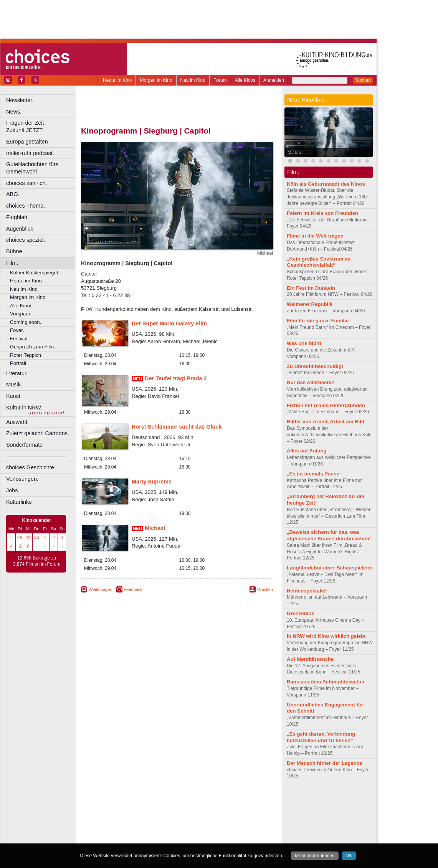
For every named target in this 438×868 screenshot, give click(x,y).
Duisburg (234, 813)
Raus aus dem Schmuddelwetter (326, 682)
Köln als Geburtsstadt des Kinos (326, 184)
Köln (232, 819)
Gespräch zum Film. (33, 347)
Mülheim (175, 825)
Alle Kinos (245, 80)
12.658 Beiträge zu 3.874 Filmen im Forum (37, 561)
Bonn (135, 813)
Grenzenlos (301, 613)
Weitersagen (101, 589)
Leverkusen (137, 825)
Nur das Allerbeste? (311, 382)
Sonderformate (24, 445)
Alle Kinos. (22, 306)
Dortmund (187, 813)
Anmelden (274, 80)
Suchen (363, 80)
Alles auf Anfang (307, 451)
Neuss (193, 825)
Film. (12, 263)
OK (349, 856)
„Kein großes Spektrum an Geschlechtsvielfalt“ (319, 262)
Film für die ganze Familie (318, 321)
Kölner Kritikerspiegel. (35, 273)
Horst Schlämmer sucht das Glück (177, 427)
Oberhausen (215, 825)
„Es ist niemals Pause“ (314, 474)
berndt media (144, 800)
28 (20, 538)
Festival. (19, 339)
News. (14, 112)
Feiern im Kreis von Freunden (322, 213)
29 (28, 538)
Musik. (14, 384)
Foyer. (17, 330)
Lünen (158, 825)
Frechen (140, 819)
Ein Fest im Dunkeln (311, 288)
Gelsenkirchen (165, 819)
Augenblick (20, 229)
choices (136, 806)
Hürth (219, 819)
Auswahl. (17, 422)
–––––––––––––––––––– (37, 456)
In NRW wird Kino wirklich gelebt (326, 636)
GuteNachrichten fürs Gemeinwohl (32, 168)
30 (37, 538)
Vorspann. (21, 314)
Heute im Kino (117, 80)
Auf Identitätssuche (310, 659)
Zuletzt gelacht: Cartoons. (38, 433)
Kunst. (14, 396)
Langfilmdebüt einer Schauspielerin (330, 568)
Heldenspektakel (307, 591)
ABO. (13, 194)
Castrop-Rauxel (158, 813)
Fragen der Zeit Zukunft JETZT (42, 126)
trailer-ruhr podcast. (30, 153)
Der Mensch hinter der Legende (325, 763)
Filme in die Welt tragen (315, 236)
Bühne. (15, 251)
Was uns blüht (304, 343)
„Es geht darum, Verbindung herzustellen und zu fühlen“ (321, 737)
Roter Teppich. (26, 355)
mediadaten (239, 800)
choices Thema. (26, 206)
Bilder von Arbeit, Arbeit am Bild (326, 422)
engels (154, 806)
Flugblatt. (17, 217)
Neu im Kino (193, 80)
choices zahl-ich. (26, 183)
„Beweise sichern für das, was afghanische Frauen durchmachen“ (329, 535)
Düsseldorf (211, 813)
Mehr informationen (315, 856)
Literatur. (17, 373)
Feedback (133, 589)
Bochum (118, 813)
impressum (173, 800)
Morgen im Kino (156, 80)
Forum (220, 80)
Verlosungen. (22, 479)
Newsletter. (20, 100)
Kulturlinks (19, 502)
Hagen (189, 819)
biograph (115, 806)
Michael (155, 528)
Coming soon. (26, 322)
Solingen (179, 832)
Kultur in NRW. (24, 408)
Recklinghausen (151, 832)
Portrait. (19, 363)
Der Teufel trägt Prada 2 (176, 378)
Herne (205, 819)
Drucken (265, 589)
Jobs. (13, 490)
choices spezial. (26, 240)
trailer (177, 806)
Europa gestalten (27, 142)
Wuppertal (209, 832)
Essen (122, 819)
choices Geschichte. (31, 467)
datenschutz (200, 800)
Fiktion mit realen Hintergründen (326, 405)
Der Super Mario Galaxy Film (169, 323)
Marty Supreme (152, 482)
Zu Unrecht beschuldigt (315, 366)
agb (220, 800)
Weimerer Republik (310, 304)
